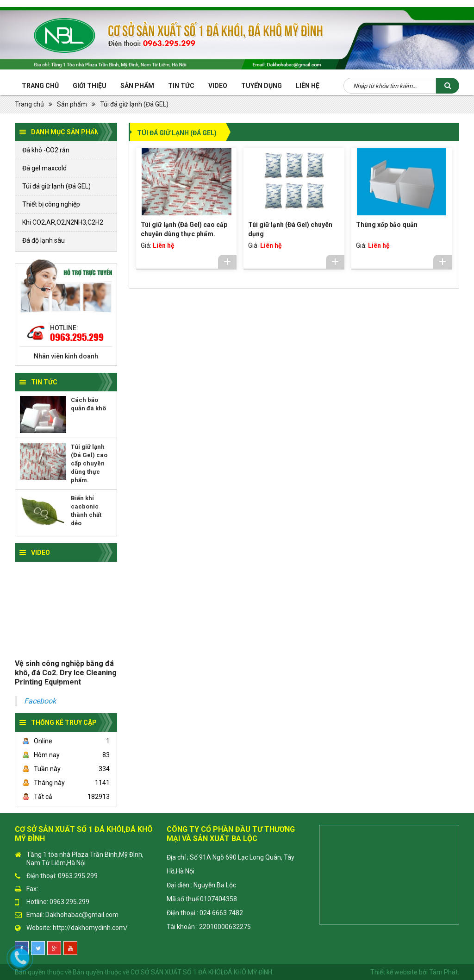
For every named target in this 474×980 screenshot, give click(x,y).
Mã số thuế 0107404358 (202, 899)
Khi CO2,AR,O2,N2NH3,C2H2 (63, 222)
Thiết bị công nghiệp (51, 204)
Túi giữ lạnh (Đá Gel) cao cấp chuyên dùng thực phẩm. (89, 463)
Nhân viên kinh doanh (66, 356)
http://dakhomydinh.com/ (90, 928)
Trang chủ (40, 86)
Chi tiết (227, 262)
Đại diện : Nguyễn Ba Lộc (201, 885)
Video (218, 86)
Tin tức (181, 86)
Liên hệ (308, 86)
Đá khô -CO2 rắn (46, 150)
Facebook (40, 701)
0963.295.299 (77, 337)
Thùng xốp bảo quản (387, 225)
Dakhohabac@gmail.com (82, 915)
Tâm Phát (443, 972)
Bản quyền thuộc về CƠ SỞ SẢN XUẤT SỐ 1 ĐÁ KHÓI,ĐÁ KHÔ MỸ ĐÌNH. (173, 972)
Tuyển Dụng (262, 86)
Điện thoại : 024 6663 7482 (205, 913)
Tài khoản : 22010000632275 (209, 927)
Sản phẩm (137, 86)
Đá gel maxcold (44, 168)
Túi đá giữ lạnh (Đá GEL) (134, 104)
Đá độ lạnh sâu (44, 240)
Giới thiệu (90, 86)
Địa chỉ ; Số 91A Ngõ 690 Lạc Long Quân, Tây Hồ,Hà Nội (231, 864)
